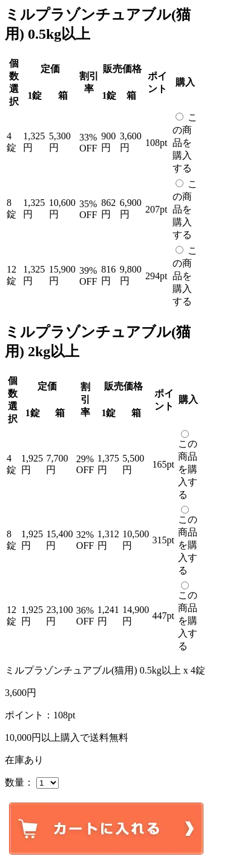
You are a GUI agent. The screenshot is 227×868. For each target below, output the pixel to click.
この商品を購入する (185, 143)
